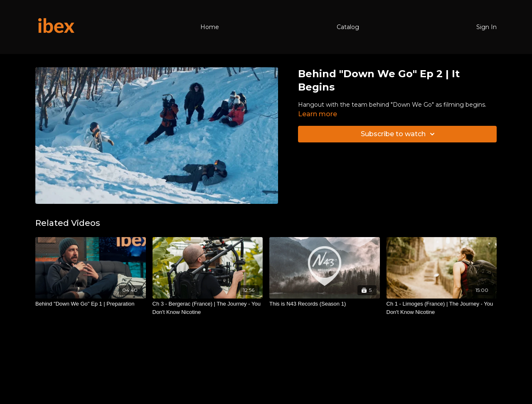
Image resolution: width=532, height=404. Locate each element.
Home (210, 27)
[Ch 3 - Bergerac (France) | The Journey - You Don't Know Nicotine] (208, 308)
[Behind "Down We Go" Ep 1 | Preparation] (91, 304)
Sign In (486, 27)
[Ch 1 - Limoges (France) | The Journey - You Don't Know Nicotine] (442, 308)
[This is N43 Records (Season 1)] (325, 304)
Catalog (348, 27)
